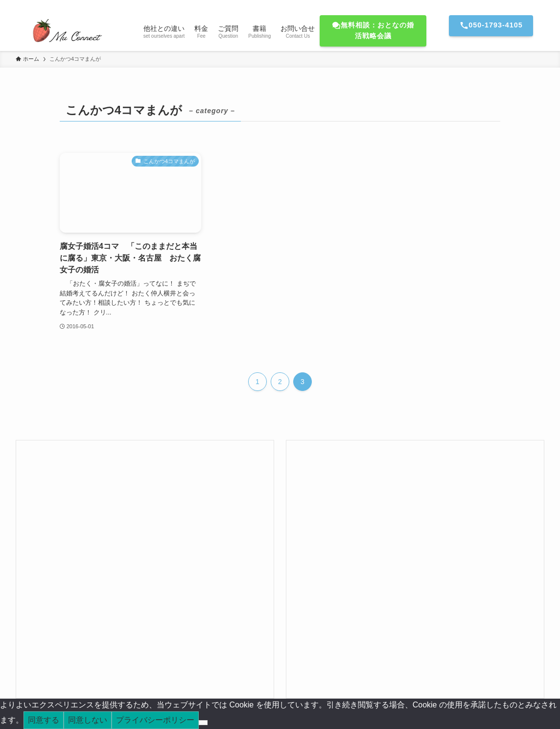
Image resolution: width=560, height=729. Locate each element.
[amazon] (513, 5)
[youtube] (500, 5)
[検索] (538, 5)
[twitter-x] (474, 5)
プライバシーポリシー (155, 720)
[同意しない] (203, 723)
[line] (487, 5)
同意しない (88, 720)
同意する (44, 720)
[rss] (525, 5)
